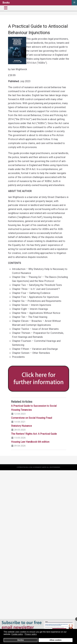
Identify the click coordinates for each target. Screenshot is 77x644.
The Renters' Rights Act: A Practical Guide (34, 434)
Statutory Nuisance (21, 426)
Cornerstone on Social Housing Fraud (31, 418)
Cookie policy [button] (17, 634)
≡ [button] (74, 2)
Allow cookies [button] (56, 640)
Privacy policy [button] (31, 634)
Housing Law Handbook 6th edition (30, 442)
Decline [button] (21, 640)
